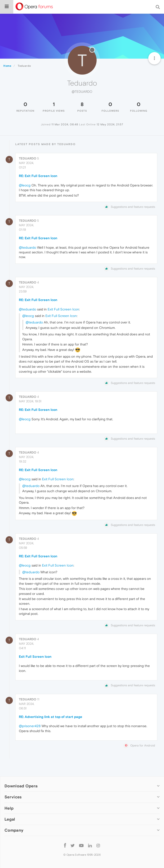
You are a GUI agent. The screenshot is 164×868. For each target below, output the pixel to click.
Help (9, 808)
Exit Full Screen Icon (63, 309)
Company (14, 830)
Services (13, 797)
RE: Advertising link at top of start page (51, 717)
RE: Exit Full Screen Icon (38, 176)
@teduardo (28, 247)
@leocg (25, 185)
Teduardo (28, 158)
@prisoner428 (30, 726)
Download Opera (21, 786)
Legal (10, 819)
